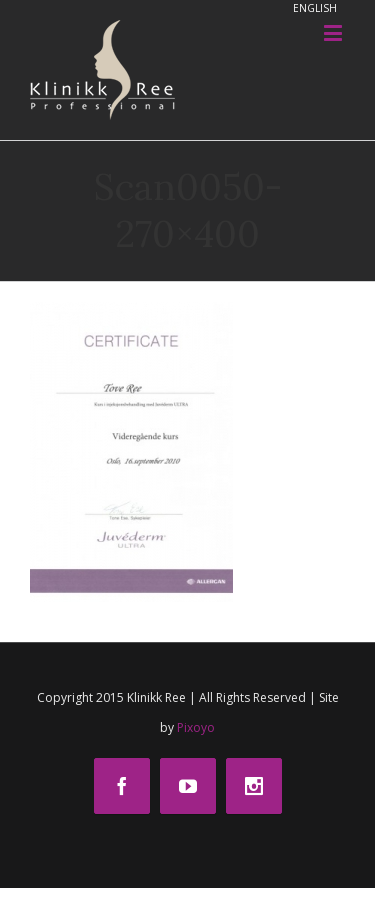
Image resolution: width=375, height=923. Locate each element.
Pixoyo (196, 727)
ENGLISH (315, 8)
